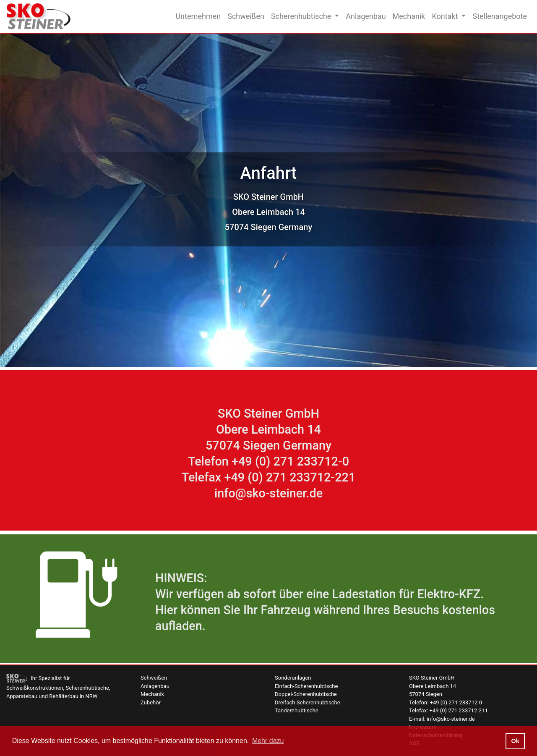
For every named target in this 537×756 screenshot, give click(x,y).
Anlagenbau (366, 16)
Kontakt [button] (446, 16)
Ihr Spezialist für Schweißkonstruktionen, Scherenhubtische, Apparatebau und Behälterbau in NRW (58, 687)
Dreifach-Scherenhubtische (308, 702)
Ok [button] (515, 741)
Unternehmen (198, 16)
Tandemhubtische (297, 710)
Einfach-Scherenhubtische (306, 686)
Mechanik (409, 16)
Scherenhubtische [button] (302, 16)
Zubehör (151, 702)
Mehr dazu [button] (268, 741)
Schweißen (246, 16)
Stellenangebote (500, 16)
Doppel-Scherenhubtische (306, 694)
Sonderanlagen (293, 678)
